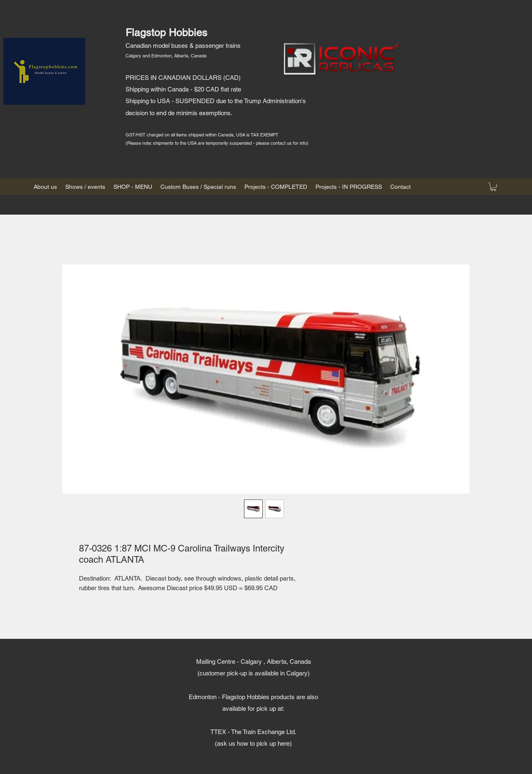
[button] (493, 187)
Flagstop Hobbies (166, 33)
